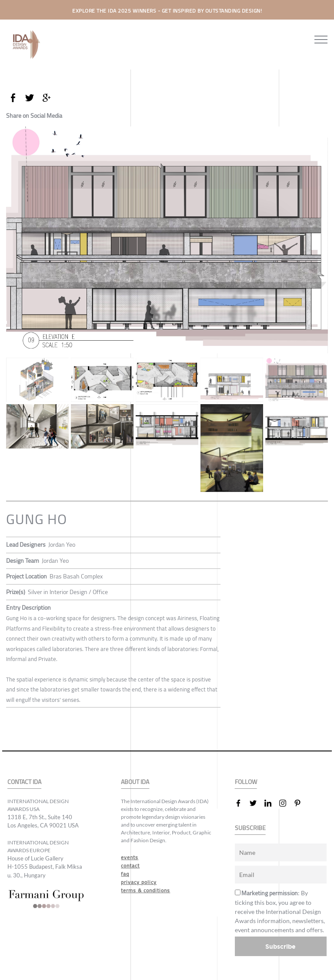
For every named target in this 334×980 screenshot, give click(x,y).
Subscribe (281, 946)
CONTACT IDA (24, 782)
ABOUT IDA (135, 782)
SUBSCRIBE (250, 828)
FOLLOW (246, 782)
